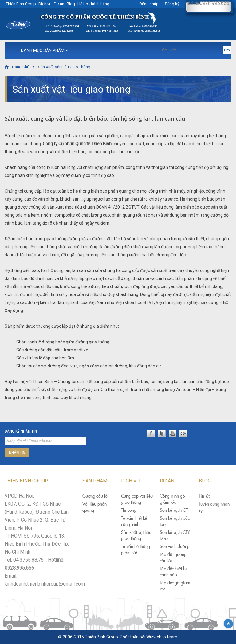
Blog (71, 4)
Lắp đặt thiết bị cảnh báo (173, 572)
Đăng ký (172, 4)
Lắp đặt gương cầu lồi (173, 558)
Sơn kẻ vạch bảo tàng (175, 521)
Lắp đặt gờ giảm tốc (175, 586)
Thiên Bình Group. (102, 637)
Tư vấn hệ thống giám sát (136, 550)
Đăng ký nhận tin (21, 431)
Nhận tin (17, 453)
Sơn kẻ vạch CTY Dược (175, 535)
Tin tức (205, 496)
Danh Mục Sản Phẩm (44, 50)
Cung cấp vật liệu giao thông (137, 499)
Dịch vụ (45, 4)
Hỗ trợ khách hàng (93, 4)
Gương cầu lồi (96, 496)
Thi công (129, 510)
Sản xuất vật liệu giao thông (136, 535)
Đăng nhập (149, 4)
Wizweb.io (156, 637)
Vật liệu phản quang (94, 507)
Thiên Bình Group (21, 4)
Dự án (59, 4)
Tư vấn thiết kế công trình (134, 521)
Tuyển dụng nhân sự (214, 507)
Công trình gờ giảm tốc (172, 499)
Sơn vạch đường (175, 546)
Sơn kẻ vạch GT (174, 510)
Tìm (227, 50)
